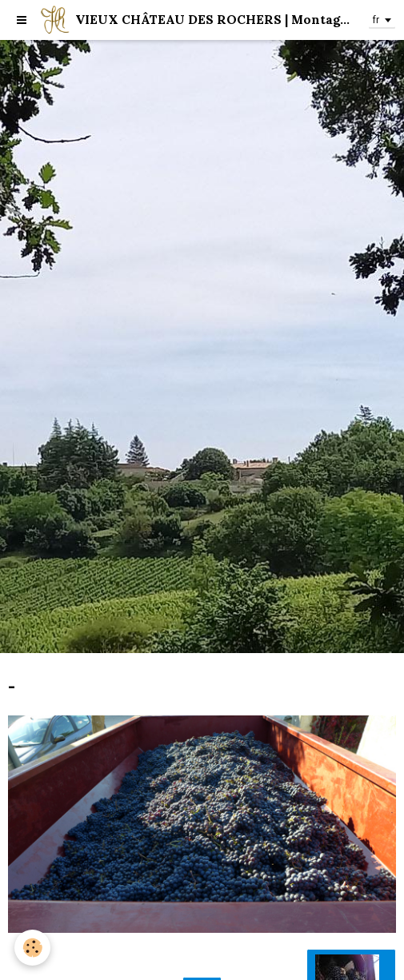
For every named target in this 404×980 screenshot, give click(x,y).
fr (376, 20)
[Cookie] (32, 948)
